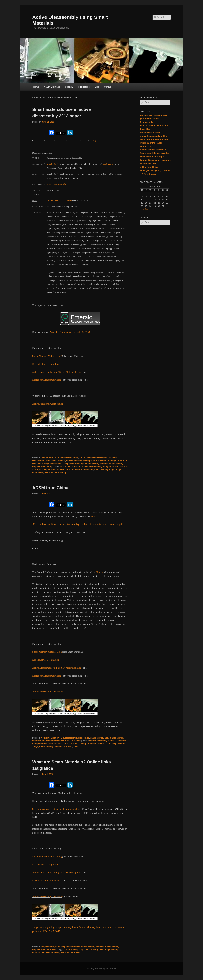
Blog (97, 87)
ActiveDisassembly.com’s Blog (48, 404)
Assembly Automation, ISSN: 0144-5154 (70, 332)
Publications (84, 87)
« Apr (146, 209)
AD (98, 461)
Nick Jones (108, 164)
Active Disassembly (69, 458)
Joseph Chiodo (53, 164)
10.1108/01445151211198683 (59, 200)
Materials (62, 184)
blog (94, 141)
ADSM (103, 461)
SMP (49, 467)
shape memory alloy (53, 464)
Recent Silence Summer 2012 (155, 150)
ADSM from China (50, 488)
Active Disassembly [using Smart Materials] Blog (57, 372)
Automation (52, 184)
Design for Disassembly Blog (47, 380)
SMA (43, 467)
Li (106, 744)
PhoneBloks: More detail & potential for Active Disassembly (153, 119)
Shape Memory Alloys (74, 464)
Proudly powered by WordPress (101, 969)
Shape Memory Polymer (53, 741)
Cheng (83, 744)
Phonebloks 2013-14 (150, 132)
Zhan (78, 741)
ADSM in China (71, 744)
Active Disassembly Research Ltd (95, 458)
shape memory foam (66, 927)
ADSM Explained (52, 87)
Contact (108, 87)
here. (94, 516)
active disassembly (74, 467)
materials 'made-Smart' (82, 470)
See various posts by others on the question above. (57, 809)
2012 (57, 458)
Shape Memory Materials (97, 464)
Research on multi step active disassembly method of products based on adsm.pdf (78, 524)
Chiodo (99, 572)
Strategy (69, 87)
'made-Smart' (47, 458)
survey (63, 473)
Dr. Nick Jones (64, 470)
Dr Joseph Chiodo (115, 461)
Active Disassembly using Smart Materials (103, 467)
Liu (109, 744)
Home (36, 87)
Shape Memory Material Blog (47, 356)
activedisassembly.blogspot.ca (81, 461)
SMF (51, 931)
